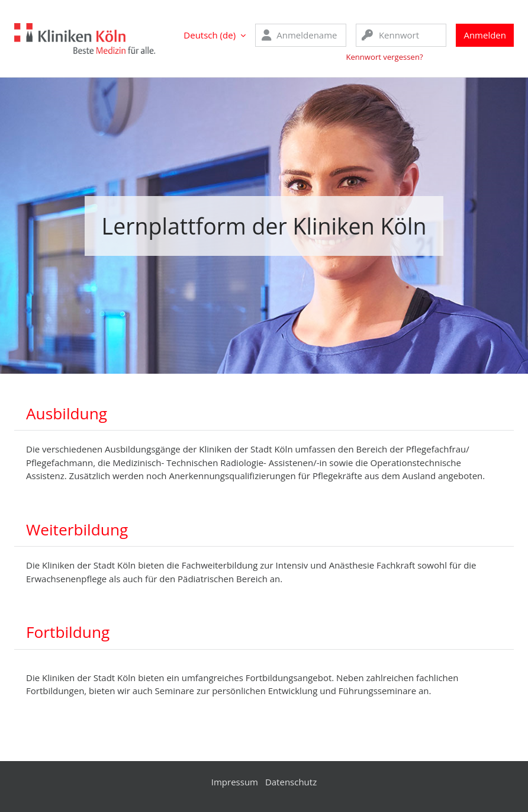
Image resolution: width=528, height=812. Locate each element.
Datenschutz (291, 782)
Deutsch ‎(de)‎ (210, 35)
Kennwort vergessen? (384, 57)
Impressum (235, 782)
